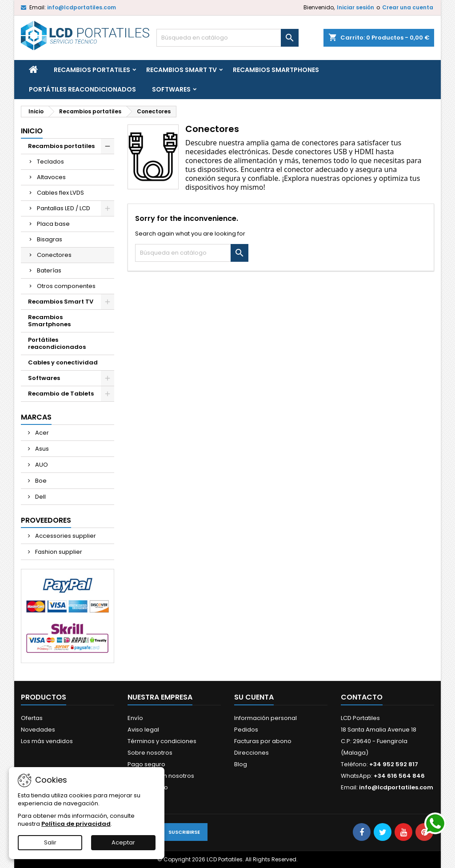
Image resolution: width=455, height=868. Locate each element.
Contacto (362, 697)
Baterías (49, 270)
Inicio (32, 131)
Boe (40, 481)
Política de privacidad (76, 824)
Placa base (53, 224)
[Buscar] (227, 38)
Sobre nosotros (150, 753)
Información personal (265, 718)
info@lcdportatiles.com (82, 7)
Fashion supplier (58, 552)
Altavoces (51, 177)
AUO (41, 465)
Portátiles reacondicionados (82, 89)
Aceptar (123, 842)
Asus (41, 449)
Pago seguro (146, 764)
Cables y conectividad (63, 362)
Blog (241, 764)
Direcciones (251, 753)
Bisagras (50, 239)
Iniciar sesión (355, 7)
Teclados (50, 162)
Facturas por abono (263, 741)
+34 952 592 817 (394, 764)
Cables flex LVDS (60, 193)
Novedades (38, 730)
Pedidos (246, 730)
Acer (41, 433)
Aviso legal (143, 730)
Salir (50, 842)
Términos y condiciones (162, 741)
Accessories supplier (65, 536)
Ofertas (32, 718)
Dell (40, 497)
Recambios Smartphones (276, 70)
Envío (135, 718)
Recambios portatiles (92, 70)
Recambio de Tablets (61, 394)
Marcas (36, 417)
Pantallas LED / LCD (64, 208)
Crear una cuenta (408, 7)
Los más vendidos (47, 741)
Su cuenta (254, 697)
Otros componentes (66, 286)
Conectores (54, 255)
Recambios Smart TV (182, 70)
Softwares (171, 89)
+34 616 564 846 (399, 776)
